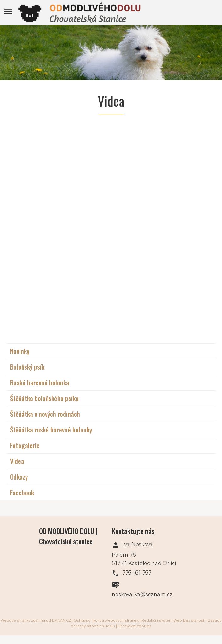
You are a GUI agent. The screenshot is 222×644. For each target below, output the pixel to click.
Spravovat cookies (135, 626)
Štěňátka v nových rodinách (45, 414)
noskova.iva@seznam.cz (142, 594)
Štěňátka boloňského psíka (44, 398)
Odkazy (19, 477)
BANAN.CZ (61, 620)
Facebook (22, 493)
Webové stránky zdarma (23, 620)
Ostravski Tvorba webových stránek (106, 620)
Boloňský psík (27, 367)
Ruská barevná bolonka (40, 383)
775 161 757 (137, 573)
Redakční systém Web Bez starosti (173, 620)
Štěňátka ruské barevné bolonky (51, 430)
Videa (17, 461)
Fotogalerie (25, 445)
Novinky (20, 351)
